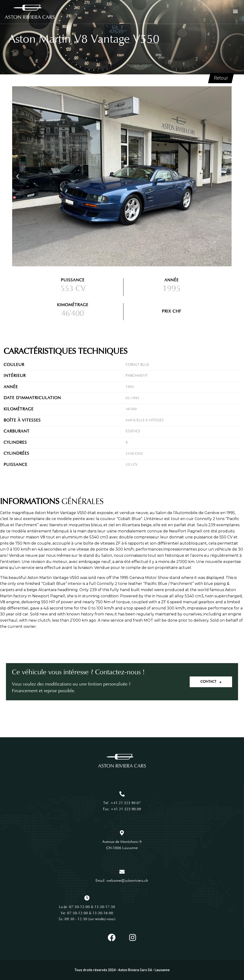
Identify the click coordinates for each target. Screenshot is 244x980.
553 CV (73, 289)
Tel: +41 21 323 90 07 (122, 803)
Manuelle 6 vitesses (145, 420)
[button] (235, 11)
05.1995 (132, 398)
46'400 (131, 409)
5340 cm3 (134, 454)
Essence (133, 431)
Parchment (137, 376)
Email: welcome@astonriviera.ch (122, 881)
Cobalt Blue (137, 365)
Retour (221, 78)
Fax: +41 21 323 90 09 (122, 809)
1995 (130, 387)
